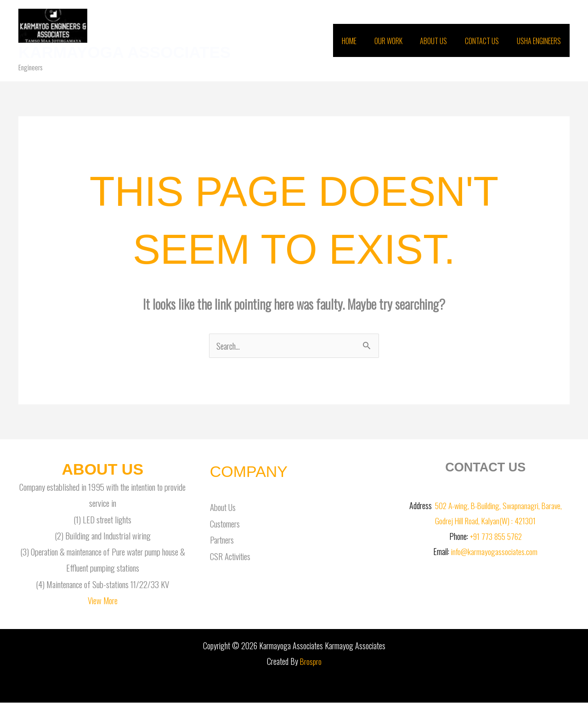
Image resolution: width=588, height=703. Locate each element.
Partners (222, 540)
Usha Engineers (540, 41)
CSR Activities (231, 556)
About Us (441, 41)
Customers (225, 523)
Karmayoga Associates (124, 52)
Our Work (399, 41)
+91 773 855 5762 (496, 537)
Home (363, 41)
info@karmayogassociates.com (495, 552)
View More (103, 601)
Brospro (311, 662)
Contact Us (486, 41)
